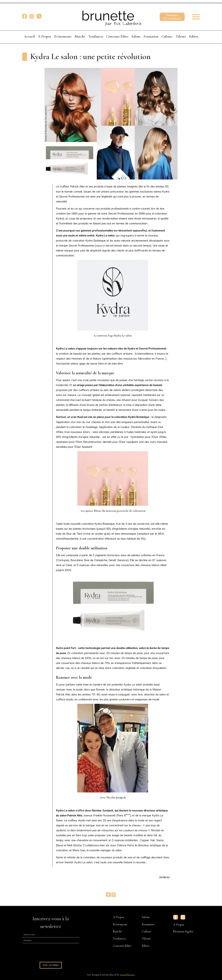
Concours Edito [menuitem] (117, 36)
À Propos (179, 925)
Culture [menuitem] (167, 36)
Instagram (32, 16)
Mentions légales (183, 931)
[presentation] (44, 951)
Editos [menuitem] (194, 36)
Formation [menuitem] (151, 36)
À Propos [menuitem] (45, 36)
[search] (39, 16)
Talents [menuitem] (181, 36)
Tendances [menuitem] (96, 36)
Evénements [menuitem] (63, 36)
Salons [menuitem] (136, 36)
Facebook (25, 16)
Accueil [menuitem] (29, 36)
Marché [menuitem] (80, 36)
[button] (194, 16)
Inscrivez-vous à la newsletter (51, 922)
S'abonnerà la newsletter (172, 17)
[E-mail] (51, 934)
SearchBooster (127, 975)
